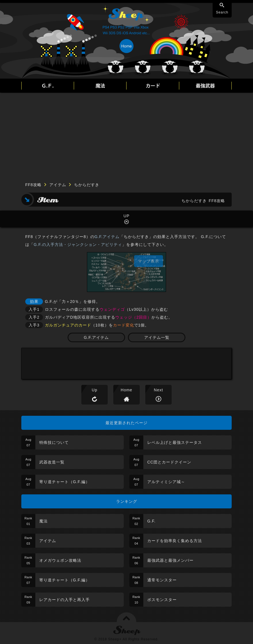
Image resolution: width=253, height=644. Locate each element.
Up (95, 390)
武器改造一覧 (52, 462)
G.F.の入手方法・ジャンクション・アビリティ (78, 245)
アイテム (58, 185)
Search (222, 12)
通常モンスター (162, 580)
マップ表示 (149, 261)
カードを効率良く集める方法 (175, 541)
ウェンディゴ (112, 309)
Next (159, 390)
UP (126, 216)
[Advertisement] (127, 135)
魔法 (43, 521)
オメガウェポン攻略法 (60, 560)
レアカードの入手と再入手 (65, 600)
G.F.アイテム (107, 237)
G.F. (151, 521)
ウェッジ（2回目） (133, 317)
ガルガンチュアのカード (68, 325)
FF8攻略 (33, 185)
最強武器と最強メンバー (170, 560)
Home (126, 390)
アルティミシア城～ (166, 482)
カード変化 (124, 325)
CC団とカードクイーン (169, 462)
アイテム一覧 (157, 337)
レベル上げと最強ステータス (175, 442)
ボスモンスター (162, 600)
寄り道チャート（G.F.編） (65, 482)
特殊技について (54, 442)
